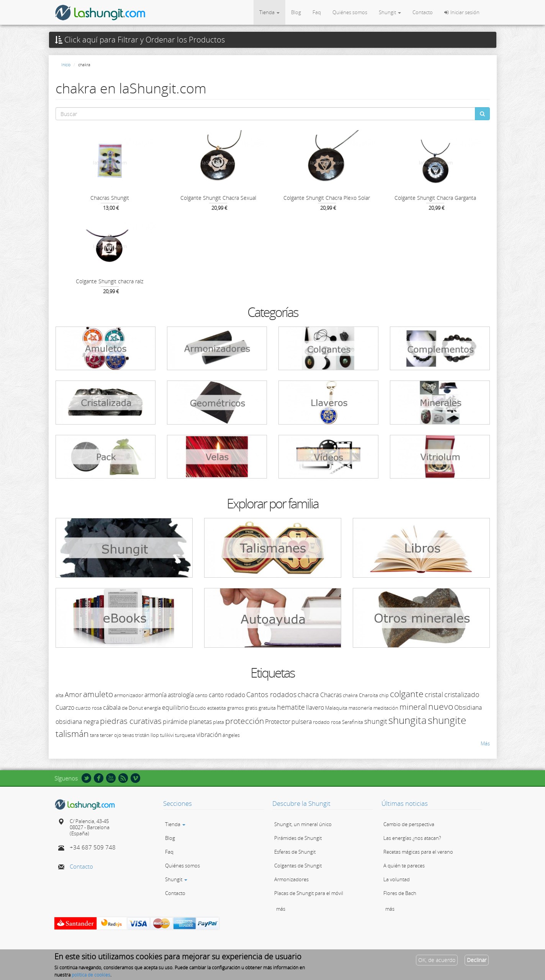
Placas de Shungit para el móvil (309, 893)
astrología (181, 695)
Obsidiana (468, 707)
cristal (434, 694)
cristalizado (462, 694)
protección (245, 721)
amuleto (98, 694)
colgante (407, 694)
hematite (291, 707)
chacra (308, 694)
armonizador (129, 695)
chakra (350, 695)
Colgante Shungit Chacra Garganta (435, 198)
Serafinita (353, 722)
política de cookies (91, 976)
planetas (200, 722)
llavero (315, 707)
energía (152, 708)
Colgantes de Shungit (298, 866)
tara (94, 735)
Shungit (390, 12)
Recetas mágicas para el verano (418, 852)
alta (60, 695)
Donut (136, 708)
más (281, 909)
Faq (317, 12)
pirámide (175, 722)
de (125, 708)
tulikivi (167, 735)
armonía (155, 695)
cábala (112, 707)
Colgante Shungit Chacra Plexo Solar (327, 198)
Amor (73, 694)
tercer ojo (111, 735)
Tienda (269, 12)
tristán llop (147, 735)
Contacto (423, 12)
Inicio (66, 65)
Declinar (477, 961)
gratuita (267, 708)
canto (201, 695)
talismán (72, 733)
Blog (296, 12)
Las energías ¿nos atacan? (412, 838)
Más (485, 743)
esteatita (217, 708)
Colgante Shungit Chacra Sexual (218, 198)
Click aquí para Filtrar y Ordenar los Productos (140, 40)
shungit (376, 721)
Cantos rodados (271, 694)
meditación (386, 708)
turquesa (185, 735)
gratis (251, 708)
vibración (209, 735)
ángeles (231, 735)
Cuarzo (65, 707)
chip (384, 695)
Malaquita (336, 708)
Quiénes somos (350, 12)
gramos (236, 708)
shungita (408, 720)
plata (218, 722)
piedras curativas (131, 721)
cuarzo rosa (89, 708)
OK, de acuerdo (437, 961)
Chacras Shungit (110, 198)
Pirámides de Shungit (298, 838)
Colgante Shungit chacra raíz (110, 281)
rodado (321, 722)
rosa (336, 722)
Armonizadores (291, 879)
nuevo (441, 706)
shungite (447, 720)
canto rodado (227, 695)
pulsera (302, 722)
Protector (278, 722)
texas (128, 735)
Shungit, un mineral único (303, 824)
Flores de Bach (400, 893)
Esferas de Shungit (295, 852)
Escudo (198, 708)
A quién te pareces (404, 866)
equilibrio (175, 707)
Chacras (331, 695)
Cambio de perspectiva (409, 824)
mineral (413, 707)
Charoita (368, 695)
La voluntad (397, 879)
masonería (360, 708)
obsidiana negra (77, 722)
